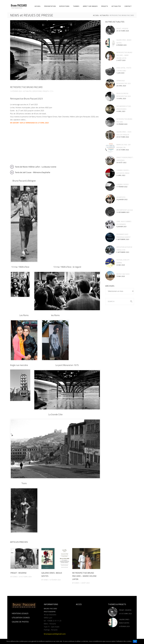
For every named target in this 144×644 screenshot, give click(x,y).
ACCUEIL (96, 15)
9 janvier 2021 (122, 227)
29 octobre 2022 (123, 137)
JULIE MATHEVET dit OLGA (125, 210)
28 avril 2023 (121, 86)
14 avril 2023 (121, 99)
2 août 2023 (85, 583)
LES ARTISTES (121, 197)
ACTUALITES (104, 15)
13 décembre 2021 (123, 212)
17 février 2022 (122, 187)
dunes (15, 577)
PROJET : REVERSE (19, 573)
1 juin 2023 (120, 73)
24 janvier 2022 (122, 200)
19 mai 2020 (121, 276)
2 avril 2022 (121, 175)
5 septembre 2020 (123, 239)
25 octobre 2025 (25, 577)
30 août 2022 (121, 163)
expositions (37, 91)
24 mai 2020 (121, 265)
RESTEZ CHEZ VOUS (123, 274)
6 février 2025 (55, 580)
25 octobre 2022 (123, 150)
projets (46, 91)
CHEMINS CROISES (123, 184)
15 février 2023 (16, 91)
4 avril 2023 (121, 111)
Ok (135, 641)
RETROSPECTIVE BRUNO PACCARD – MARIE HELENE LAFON (84, 576)
